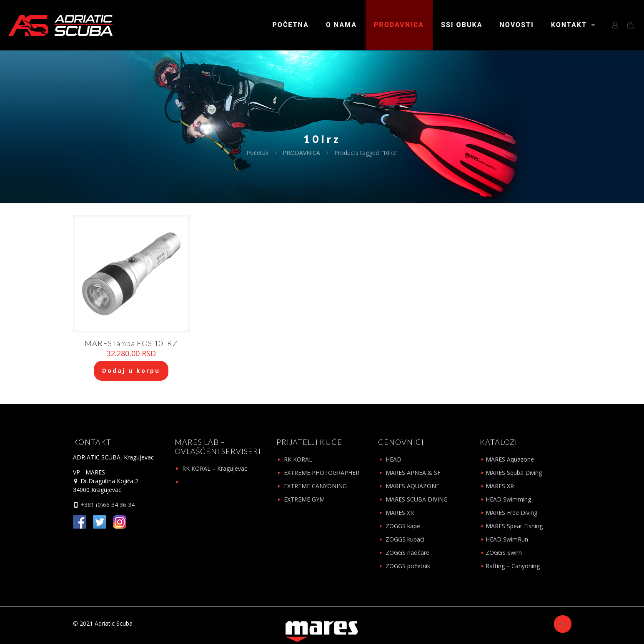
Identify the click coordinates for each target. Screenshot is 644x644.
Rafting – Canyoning (513, 566)
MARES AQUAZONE (412, 486)
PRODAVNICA (301, 153)
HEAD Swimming (508, 499)
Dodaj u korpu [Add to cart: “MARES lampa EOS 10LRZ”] (131, 371)
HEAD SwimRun (507, 539)
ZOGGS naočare (407, 553)
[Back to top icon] (563, 624)
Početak (257, 153)
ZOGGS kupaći (405, 539)
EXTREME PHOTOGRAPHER (322, 473)
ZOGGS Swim (504, 553)
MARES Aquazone (510, 459)
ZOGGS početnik (408, 566)
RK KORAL (298, 459)
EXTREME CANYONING (315, 486)
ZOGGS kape (403, 526)
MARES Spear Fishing (514, 526)
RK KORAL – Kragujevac (215, 468)
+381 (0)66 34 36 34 (107, 505)
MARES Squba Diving (514, 473)
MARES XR (400, 513)
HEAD (393, 459)
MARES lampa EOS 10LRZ (131, 343)
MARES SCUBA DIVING (417, 499)
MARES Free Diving (511, 513)
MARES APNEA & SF (413, 473)
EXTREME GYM (304, 499)
